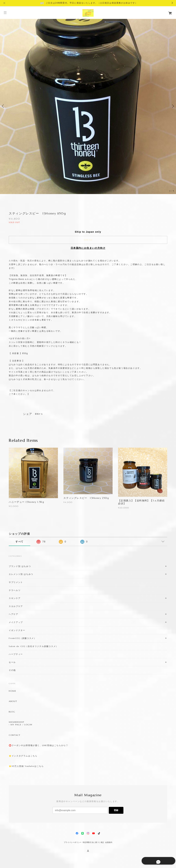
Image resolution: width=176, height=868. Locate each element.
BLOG (12, 712)
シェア (28, 414)
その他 (12, 670)
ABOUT (13, 701)
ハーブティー (16, 654)
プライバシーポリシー (73, 842)
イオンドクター (17, 630)
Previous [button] (3, 106)
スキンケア (15, 598)
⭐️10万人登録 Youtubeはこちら (26, 766)
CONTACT (15, 735)
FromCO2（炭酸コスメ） (22, 638)
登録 (116, 810)
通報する (39, 414)
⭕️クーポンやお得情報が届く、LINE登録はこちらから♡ (38, 745)
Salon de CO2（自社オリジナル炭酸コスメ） (33, 646)
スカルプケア (16, 606)
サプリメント (16, 582)
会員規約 (109, 842)
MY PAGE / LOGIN (21, 725)
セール (12, 662)
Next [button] (173, 106)
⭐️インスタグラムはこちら (23, 756)
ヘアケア (13, 614)
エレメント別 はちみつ (21, 574)
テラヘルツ (15, 590)
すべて (20, 542)
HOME (12, 691)
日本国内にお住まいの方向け (88, 248)
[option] (88, 106)
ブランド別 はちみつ (20, 566)
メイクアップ (16, 622)
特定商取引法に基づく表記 (93, 842)
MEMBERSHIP (16, 722)
